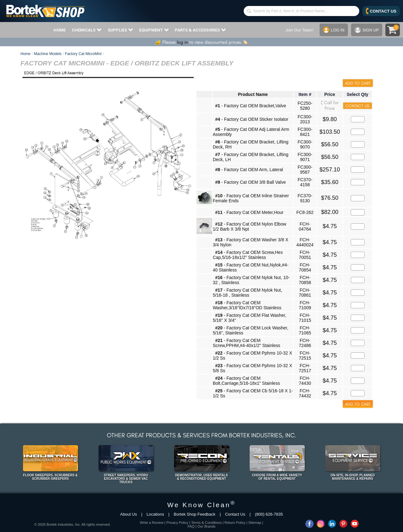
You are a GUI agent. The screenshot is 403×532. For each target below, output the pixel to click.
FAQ (191, 526)
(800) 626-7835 (269, 514)
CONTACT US (381, 11)
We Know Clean (201, 505)
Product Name (253, 94)
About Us (128, 514)
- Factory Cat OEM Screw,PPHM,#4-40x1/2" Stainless (247, 343)
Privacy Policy (177, 523)
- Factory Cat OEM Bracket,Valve (250, 106)
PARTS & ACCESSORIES (200, 30)
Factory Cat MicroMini (83, 54)
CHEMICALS (87, 30)
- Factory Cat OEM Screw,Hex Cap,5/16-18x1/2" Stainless (248, 255)
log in (182, 42)
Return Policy (235, 523)
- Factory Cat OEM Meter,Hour (249, 212)
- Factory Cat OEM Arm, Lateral (249, 170)
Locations (156, 514)
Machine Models (48, 54)
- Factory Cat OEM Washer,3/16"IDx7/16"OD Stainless (247, 305)
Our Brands (206, 526)
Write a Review (152, 523)
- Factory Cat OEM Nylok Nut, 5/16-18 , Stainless (247, 293)
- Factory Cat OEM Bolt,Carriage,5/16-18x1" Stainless (247, 381)
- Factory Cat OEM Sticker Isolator (252, 119)
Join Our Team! (299, 30)
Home (26, 54)
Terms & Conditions (206, 523)
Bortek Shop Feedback (195, 514)
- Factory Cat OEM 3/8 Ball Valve (250, 182)
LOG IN (333, 30)
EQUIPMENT (154, 30)
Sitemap (255, 523)
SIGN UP (366, 30)
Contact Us (235, 514)
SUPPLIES (120, 30)
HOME (60, 30)
